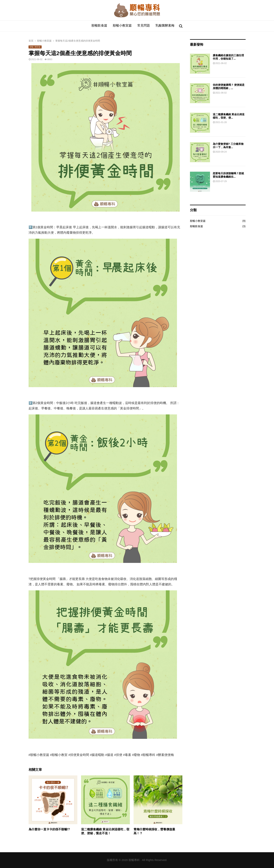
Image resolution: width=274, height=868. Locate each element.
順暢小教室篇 (122, 26)
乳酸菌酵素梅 (165, 26)
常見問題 (144, 26)
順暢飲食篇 (99, 26)
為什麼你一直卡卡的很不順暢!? (49, 829)
